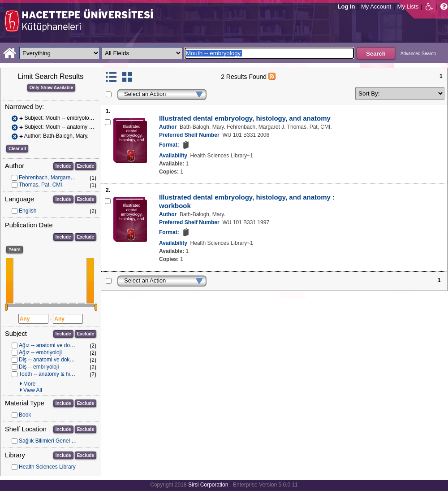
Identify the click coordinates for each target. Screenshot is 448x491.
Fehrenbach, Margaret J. (48, 178)
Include (63, 166)
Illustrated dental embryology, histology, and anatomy (245, 118)
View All (33, 390)
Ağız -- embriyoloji (40, 352)
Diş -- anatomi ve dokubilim (51, 360)
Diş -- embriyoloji (39, 367)
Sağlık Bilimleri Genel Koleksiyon (58, 441)
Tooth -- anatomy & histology (53, 374)
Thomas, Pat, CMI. (41, 185)
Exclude (86, 166)
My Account (376, 7)
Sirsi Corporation (208, 485)
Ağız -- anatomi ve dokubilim (53, 345)
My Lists (408, 7)
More (29, 384)
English (28, 211)
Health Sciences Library (47, 467)
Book (25, 415)
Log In (347, 7)
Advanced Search (418, 54)
